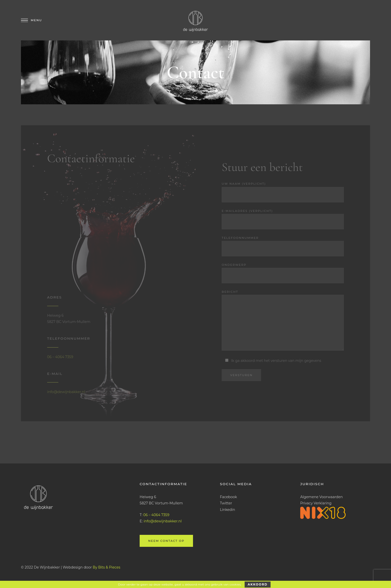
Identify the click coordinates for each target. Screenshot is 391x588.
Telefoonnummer (283, 246)
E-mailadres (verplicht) (283, 219)
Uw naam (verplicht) (283, 192)
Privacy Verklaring (316, 503)
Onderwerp (283, 273)
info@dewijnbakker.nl (66, 392)
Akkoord (257, 584)
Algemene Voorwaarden (322, 497)
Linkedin (228, 510)
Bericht (283, 321)
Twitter (226, 503)
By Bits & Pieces (107, 567)
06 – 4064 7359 (60, 357)
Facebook (228, 497)
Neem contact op (166, 541)
